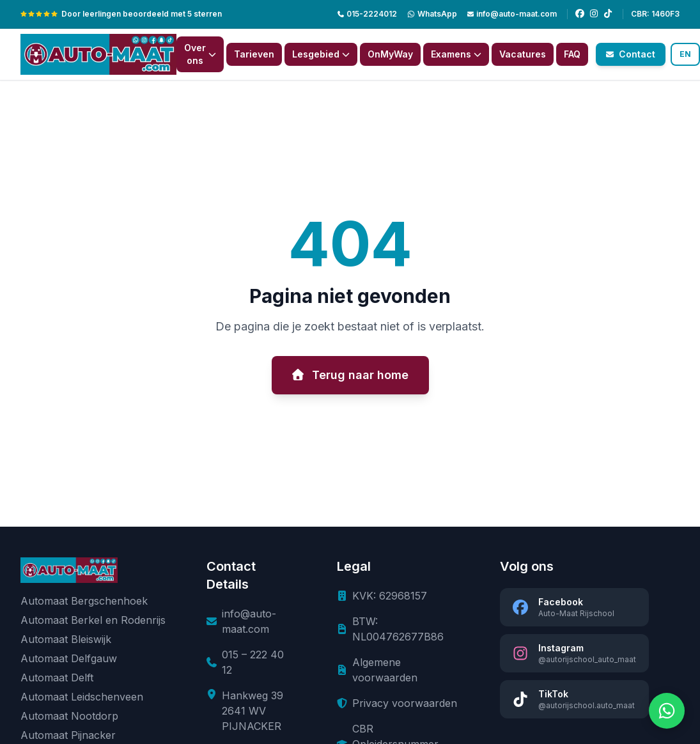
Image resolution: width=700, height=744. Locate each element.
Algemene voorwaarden (385, 670)
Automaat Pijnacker (68, 735)
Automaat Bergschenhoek (84, 601)
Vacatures (523, 54)
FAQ (572, 54)
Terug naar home (350, 375)
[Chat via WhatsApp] (667, 711)
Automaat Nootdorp (69, 716)
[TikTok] (608, 14)
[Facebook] (580, 14)
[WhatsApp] (432, 14)
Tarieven (254, 54)
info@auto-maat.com (512, 14)
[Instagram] (594, 14)
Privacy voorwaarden (405, 703)
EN (685, 54)
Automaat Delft (57, 678)
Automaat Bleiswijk (66, 639)
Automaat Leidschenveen (82, 697)
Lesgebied (321, 54)
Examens (456, 54)
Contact (631, 54)
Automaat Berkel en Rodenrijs (93, 620)
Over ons (200, 54)
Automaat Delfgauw (69, 658)
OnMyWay (390, 54)
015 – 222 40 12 (253, 662)
